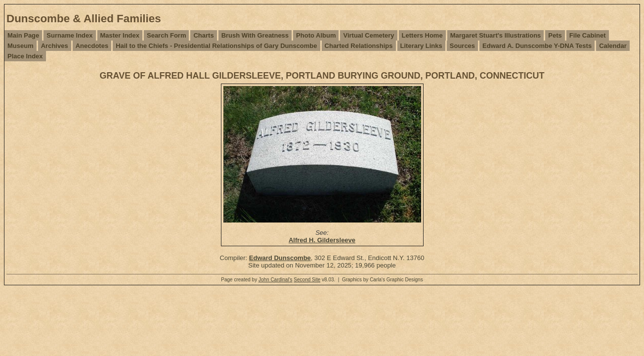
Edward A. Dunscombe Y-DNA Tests (537, 46)
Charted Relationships (359, 46)
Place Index (25, 56)
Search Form (166, 35)
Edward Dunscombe (280, 258)
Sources (462, 46)
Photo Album (316, 35)
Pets (555, 35)
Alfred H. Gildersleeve (322, 240)
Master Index (120, 35)
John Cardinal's (276, 280)
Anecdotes (92, 46)
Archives (55, 46)
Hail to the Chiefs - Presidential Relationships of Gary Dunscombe (216, 46)
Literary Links (421, 46)
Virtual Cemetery (368, 35)
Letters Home (422, 35)
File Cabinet (588, 35)
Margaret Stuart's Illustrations (496, 35)
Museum (21, 46)
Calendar (613, 46)
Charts (203, 35)
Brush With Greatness (255, 35)
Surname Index (69, 35)
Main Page (23, 35)
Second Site (307, 280)
